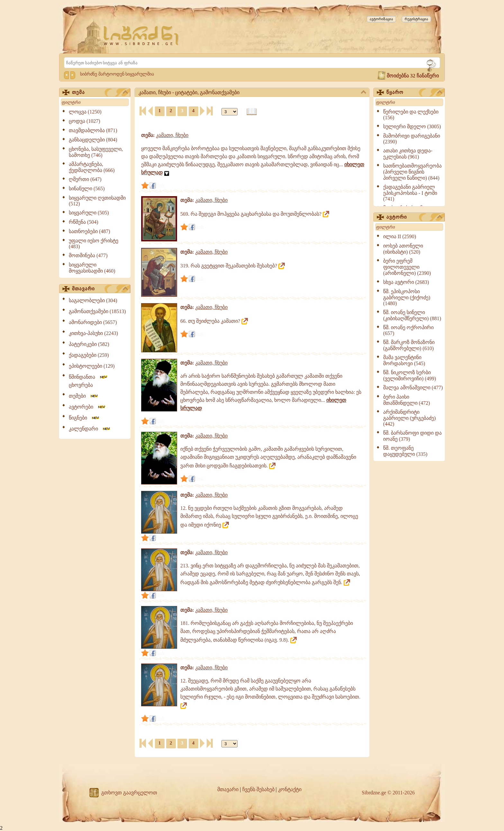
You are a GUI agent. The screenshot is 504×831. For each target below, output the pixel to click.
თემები (84, 396)
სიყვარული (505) (89, 213)
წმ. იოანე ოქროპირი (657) (408, 330)
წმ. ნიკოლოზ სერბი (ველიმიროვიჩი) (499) (410, 375)
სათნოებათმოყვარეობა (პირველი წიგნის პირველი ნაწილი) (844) (412, 172)
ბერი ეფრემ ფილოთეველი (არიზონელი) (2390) (407, 267)
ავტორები (87, 407)
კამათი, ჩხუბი (172, 135)
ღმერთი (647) (85, 179)
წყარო (414, 93)
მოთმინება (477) (88, 255)
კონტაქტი (290, 789)
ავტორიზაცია (381, 19)
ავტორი (414, 217)
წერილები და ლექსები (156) (411, 115)
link (161, 186)
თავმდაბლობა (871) (93, 130)
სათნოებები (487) (90, 231)
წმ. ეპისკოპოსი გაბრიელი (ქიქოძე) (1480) (407, 297)
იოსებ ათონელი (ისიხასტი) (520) (403, 249)
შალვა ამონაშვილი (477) (413, 388)
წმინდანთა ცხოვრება (88, 381)
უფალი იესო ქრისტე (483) (94, 244)
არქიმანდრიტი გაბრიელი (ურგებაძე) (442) (410, 418)
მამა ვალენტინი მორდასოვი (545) (404, 360)
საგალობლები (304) (93, 300)
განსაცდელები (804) (93, 140)
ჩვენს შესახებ (258, 789)
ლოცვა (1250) (85, 112)
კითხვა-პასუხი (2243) (93, 333)
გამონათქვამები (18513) (97, 311)
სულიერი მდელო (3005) (412, 126)
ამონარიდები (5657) (93, 322)
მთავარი (100, 289)
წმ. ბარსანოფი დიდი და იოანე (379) (412, 436)
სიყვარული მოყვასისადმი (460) (92, 268)
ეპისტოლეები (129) (92, 366)
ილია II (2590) (400, 236)
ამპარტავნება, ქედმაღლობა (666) (92, 167)
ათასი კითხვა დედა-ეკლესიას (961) (408, 154)
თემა (100, 93)
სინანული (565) (87, 189)
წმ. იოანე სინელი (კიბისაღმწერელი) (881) (412, 315)
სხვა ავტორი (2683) (406, 282)
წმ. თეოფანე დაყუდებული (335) (405, 451)
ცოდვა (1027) (85, 121)
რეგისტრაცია (416, 19)
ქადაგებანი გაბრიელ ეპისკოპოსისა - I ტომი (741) (410, 193)
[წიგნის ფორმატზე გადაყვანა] (252, 112)
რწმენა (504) (84, 222)
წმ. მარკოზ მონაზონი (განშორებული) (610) (409, 345)
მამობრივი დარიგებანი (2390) (412, 139)
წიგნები (84, 418)
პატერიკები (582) (89, 344)
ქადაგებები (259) (89, 355)
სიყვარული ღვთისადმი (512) (97, 201)
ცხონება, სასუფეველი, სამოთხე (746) (96, 152)
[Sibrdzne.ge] (142, 36)
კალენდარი (90, 429)
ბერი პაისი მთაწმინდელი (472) (407, 400)
